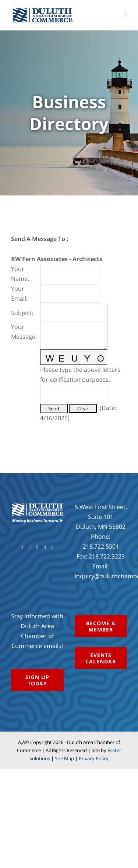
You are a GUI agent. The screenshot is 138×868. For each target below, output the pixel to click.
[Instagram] (45, 547)
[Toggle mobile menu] (125, 14)
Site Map (64, 758)
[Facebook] (22, 547)
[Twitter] (29, 547)
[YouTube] (37, 547)
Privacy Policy (94, 758)
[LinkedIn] (53, 547)
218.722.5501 (101, 546)
